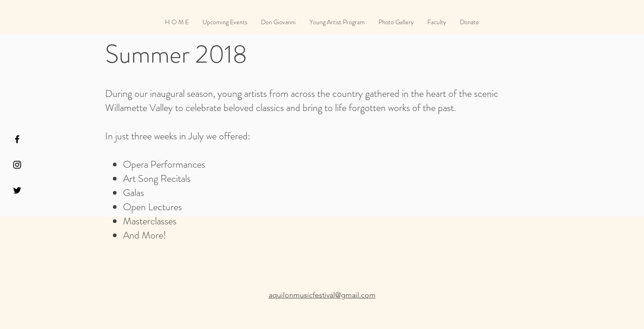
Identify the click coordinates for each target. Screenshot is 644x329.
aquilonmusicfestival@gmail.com (322, 295)
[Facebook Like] (501, 8)
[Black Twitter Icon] (17, 190)
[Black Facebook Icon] (17, 139)
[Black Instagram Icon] (17, 165)
